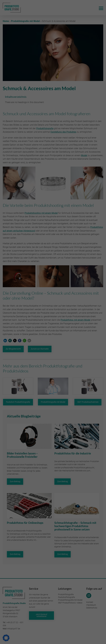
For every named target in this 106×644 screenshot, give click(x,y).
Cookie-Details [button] (41, 360)
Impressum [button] (66, 360)
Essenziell (63, 289)
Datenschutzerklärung (32, 325)
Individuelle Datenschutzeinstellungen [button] (53, 353)
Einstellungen (42, 328)
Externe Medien (65, 303)
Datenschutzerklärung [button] (54, 360)
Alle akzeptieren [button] (28, 337)
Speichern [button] (78, 337)
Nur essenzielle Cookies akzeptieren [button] (53, 345)
